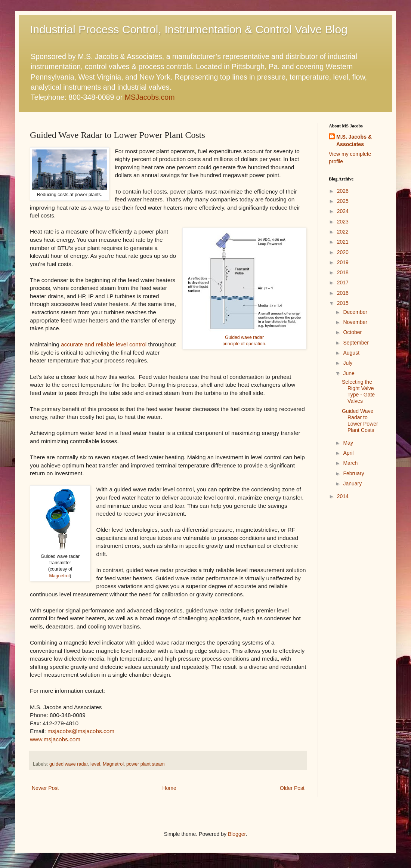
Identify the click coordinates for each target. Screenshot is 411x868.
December (355, 312)
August (351, 353)
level (95, 764)
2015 (343, 303)
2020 (343, 252)
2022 (343, 232)
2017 (343, 282)
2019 (343, 262)
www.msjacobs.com (55, 739)
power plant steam (146, 764)
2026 (343, 191)
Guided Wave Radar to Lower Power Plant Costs (360, 420)
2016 (343, 293)
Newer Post (45, 788)
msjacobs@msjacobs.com (81, 731)
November (355, 322)
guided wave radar (69, 764)
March (350, 463)
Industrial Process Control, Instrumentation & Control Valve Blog (189, 29)
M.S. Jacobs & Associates (354, 140)
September (356, 343)
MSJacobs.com (150, 97)
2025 (343, 201)
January (352, 484)
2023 (343, 222)
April (348, 453)
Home (169, 788)
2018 (343, 272)
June (349, 373)
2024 (343, 211)
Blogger (237, 834)
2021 (343, 242)
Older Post (292, 788)
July (348, 363)
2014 (343, 496)
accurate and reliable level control (104, 344)
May (348, 443)
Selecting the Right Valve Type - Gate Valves (358, 391)
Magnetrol (60, 576)
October (352, 332)
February (353, 473)
